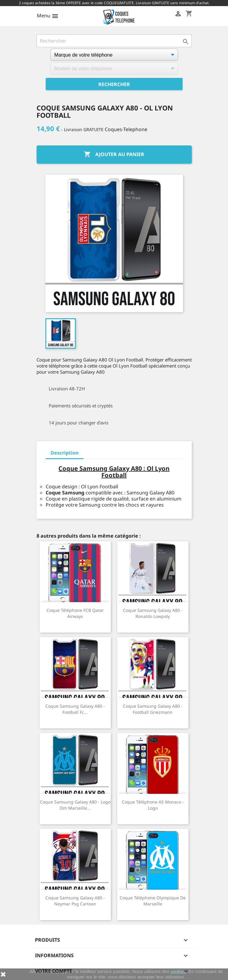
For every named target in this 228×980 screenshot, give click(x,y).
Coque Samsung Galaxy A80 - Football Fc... (75, 709)
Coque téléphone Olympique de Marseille (153, 901)
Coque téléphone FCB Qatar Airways (75, 613)
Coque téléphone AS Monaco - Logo (153, 805)
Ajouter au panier (114, 155)
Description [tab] (65, 453)
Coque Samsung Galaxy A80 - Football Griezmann (153, 709)
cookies (178, 971)
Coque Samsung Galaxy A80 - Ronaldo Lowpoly (153, 613)
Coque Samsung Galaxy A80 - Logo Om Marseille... (75, 805)
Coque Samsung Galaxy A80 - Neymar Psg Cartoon (75, 901)
